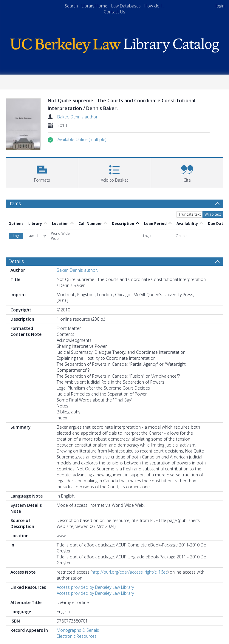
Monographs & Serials (78, 584)
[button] (82, 140)
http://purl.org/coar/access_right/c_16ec (130, 526)
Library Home (94, 6)
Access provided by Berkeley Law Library (95, 541)
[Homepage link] (114, 44)
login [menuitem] (220, 6)
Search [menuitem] (71, 6)
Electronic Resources (77, 590)
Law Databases (126, 6)
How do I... (154, 6)
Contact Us (114, 12)
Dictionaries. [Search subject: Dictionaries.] (25, 618)
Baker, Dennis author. (78, 117)
